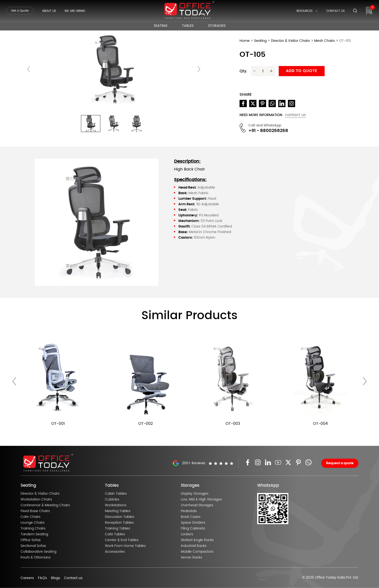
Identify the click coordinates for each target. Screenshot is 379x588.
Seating (161, 26)
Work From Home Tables (125, 546)
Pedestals (189, 511)
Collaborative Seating (38, 552)
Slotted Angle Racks (197, 540)
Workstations (116, 505)
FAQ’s (42, 578)
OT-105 (345, 41)
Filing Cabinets (193, 529)
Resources (307, 11)
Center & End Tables (122, 540)
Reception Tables (119, 523)
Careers (27, 578)
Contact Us (335, 11)
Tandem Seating (34, 534)
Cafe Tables (115, 534)
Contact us (73, 578)
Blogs (55, 578)
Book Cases (191, 517)
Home (245, 41)
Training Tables (117, 529)
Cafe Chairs (30, 517)
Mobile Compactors (197, 552)
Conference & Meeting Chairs (45, 505)
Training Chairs (33, 529)
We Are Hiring (75, 11)
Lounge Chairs (33, 523)
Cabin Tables (116, 494)
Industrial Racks (194, 546)
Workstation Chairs (36, 500)
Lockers (187, 534)
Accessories (115, 552)
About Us (49, 11)
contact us (295, 115)
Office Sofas (31, 540)
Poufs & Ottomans (36, 558)
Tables (188, 26)
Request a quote (340, 463)
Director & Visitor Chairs (290, 41)
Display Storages (195, 494)
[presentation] (29, 69)
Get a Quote (20, 11)
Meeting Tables (118, 511)
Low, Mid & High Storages (201, 500)
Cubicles (112, 500)
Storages (217, 26)
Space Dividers (193, 523)
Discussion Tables (120, 517)
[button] (91, 124)
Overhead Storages (197, 505)
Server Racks (191, 558)
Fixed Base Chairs (35, 511)
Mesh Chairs (324, 41)
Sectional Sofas (33, 546)
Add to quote (302, 71)
